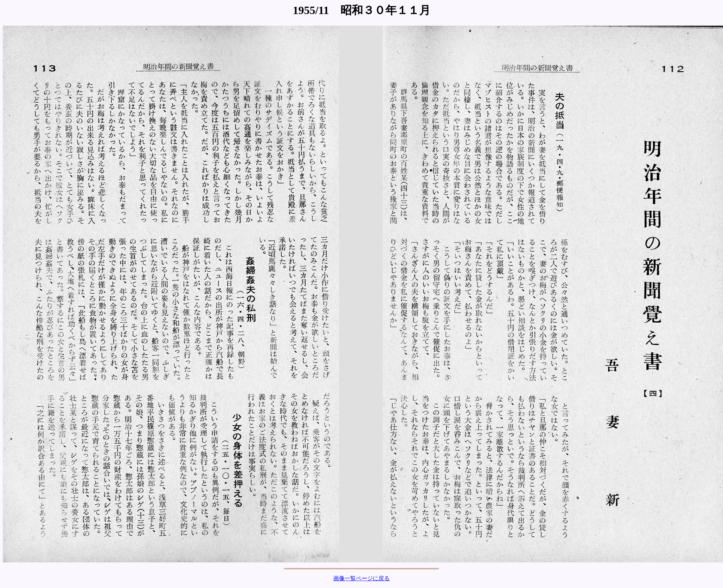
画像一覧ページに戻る (361, 578)
